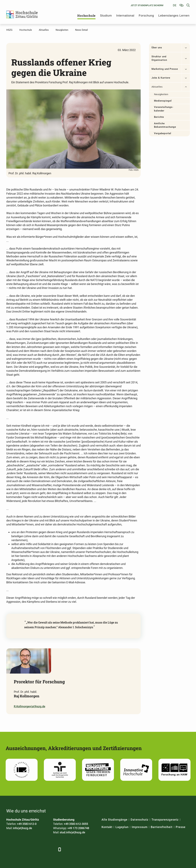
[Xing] (26, 849)
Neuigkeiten (161, 94)
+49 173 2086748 (78, 828)
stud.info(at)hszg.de (72, 832)
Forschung (146, 16)
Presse (181, 827)
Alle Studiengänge (115, 820)
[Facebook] (9, 849)
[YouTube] (35, 849)
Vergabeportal (163, 133)
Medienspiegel (163, 101)
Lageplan (122, 827)
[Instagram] (44, 849)
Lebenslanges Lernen (174, 16)
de (175, 5)
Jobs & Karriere (161, 78)
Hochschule (86, 16)
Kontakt (107, 827)
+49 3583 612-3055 (76, 824)
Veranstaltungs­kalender (164, 109)
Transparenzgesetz (165, 820)
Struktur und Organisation (159, 58)
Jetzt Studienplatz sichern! (147, 5)
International (125, 16)
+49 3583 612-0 (27, 824)
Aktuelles (157, 87)
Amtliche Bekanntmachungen (165, 125)
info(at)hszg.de (22, 828)
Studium (106, 16)
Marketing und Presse (165, 69)
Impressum (140, 827)
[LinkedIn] (18, 849)
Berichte (159, 117)
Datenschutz (139, 820)
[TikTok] (52, 849)
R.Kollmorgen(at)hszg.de (30, 706)
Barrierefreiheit (162, 827)
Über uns (157, 48)
